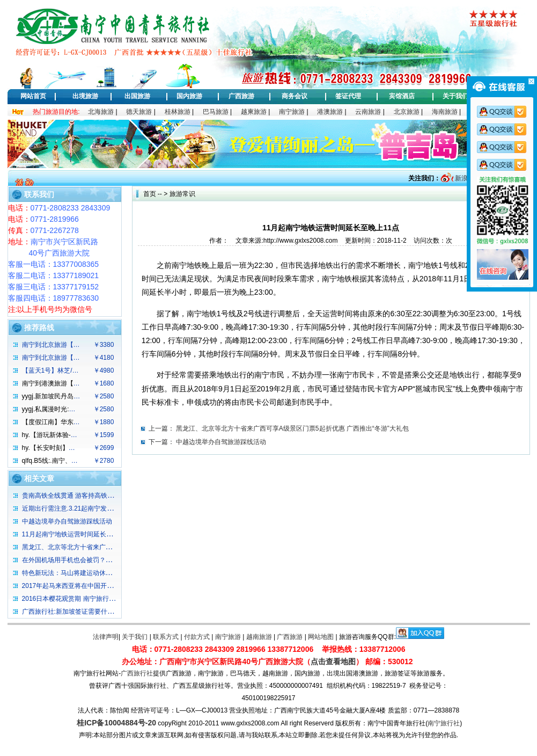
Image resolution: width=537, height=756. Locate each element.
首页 (150, 194)
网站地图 (321, 637)
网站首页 (33, 96)
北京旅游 (407, 112)
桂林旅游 (178, 112)
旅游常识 (182, 194)
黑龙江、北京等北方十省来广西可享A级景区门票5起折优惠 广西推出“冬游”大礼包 (292, 428)
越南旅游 (259, 637)
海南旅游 (445, 112)
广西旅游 (241, 96)
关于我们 (455, 96)
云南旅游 (368, 112)
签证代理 (348, 96)
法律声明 (106, 637)
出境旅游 (85, 96)
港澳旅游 (330, 112)
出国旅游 (137, 96)
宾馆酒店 (402, 96)
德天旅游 (139, 112)
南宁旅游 (292, 112)
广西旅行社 (137, 673)
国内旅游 (189, 96)
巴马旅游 (216, 112)
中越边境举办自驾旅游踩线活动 (221, 442)
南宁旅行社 (444, 723)
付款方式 (197, 637)
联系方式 (166, 637)
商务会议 (295, 96)
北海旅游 (101, 112)
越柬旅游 (254, 112)
